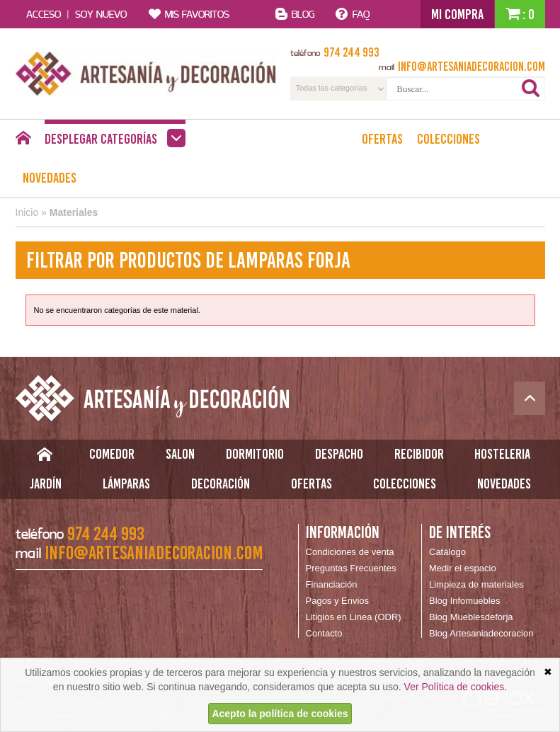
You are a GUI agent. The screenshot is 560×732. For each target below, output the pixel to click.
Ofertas (382, 139)
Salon (180, 454)
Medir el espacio (463, 568)
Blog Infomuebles (464, 601)
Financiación (332, 584)
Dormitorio (255, 454)
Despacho (339, 454)
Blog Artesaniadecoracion (481, 633)
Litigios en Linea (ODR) (354, 617)
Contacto (324, 633)
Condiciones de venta (350, 552)
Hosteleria (502, 454)
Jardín (46, 484)
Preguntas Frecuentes (351, 568)
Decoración (221, 484)
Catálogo (447, 552)
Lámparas (126, 484)
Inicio (27, 212)
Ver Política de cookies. (456, 687)
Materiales (74, 212)
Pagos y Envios (338, 601)
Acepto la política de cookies (280, 714)
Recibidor (419, 454)
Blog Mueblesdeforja (471, 617)
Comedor (112, 454)
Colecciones (448, 139)
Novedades (50, 178)
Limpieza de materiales (476, 584)
